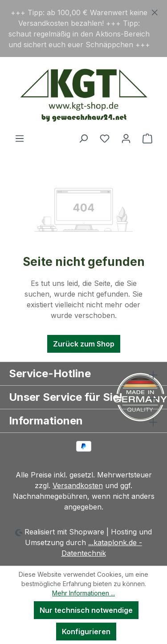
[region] (83, 29)
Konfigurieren (86, 632)
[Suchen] (83, 138)
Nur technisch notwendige (86, 610)
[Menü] (20, 138)
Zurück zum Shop (84, 344)
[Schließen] (155, 11)
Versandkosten (78, 485)
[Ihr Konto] (126, 138)
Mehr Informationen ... (83, 593)
